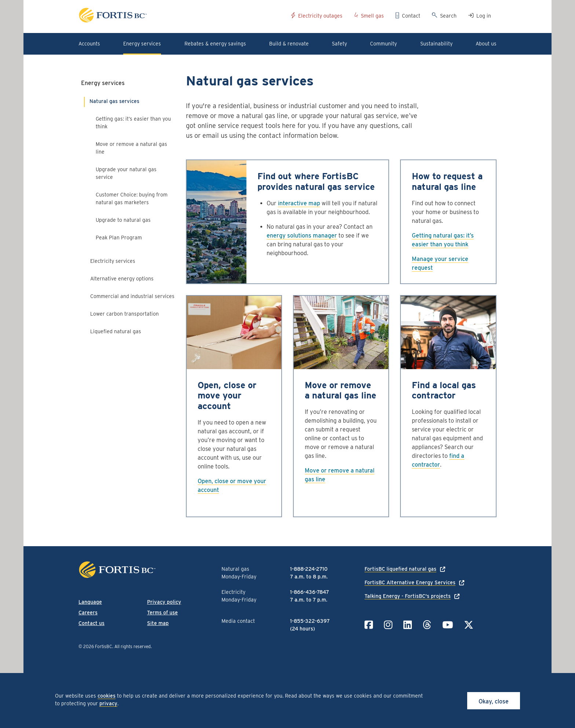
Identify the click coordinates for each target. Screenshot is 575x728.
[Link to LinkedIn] (408, 625)
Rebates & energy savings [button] (215, 44)
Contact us (91, 623)
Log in (484, 16)
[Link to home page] (182, 16)
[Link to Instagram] (388, 625)
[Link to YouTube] (448, 625)
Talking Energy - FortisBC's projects (408, 596)
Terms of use (162, 613)
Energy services (103, 83)
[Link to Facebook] (369, 625)
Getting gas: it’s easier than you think (133, 123)
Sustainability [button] (436, 44)
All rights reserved (133, 646)
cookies (107, 696)
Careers (88, 613)
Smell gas (372, 16)
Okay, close (494, 701)
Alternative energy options (122, 279)
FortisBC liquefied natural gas (400, 569)
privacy (108, 703)
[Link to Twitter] (469, 625)
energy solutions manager (302, 236)
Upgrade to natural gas (123, 220)
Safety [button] (339, 44)
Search (448, 16)
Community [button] (383, 44)
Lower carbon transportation (124, 314)
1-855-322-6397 (310, 621)
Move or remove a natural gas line (131, 148)
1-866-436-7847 (310, 592)
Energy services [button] (142, 44)
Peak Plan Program (119, 238)
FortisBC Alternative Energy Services (410, 582)
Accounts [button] (89, 44)
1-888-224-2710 (309, 569)
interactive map (299, 203)
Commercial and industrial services (132, 296)
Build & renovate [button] (289, 44)
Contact (411, 16)
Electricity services (113, 261)
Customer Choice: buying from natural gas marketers (132, 198)
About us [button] (486, 44)
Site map (158, 623)
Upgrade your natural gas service (126, 173)
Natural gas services (114, 101)
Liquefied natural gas (116, 331)
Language (90, 602)
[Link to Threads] (427, 625)
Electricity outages (320, 16)
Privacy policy (164, 602)
